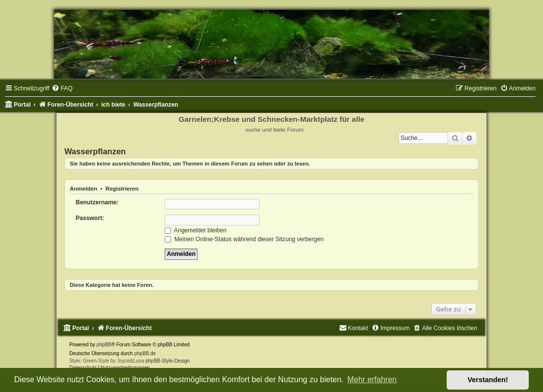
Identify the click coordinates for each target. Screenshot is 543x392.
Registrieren (122, 189)
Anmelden (84, 189)
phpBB (104, 345)
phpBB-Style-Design (168, 361)
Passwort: (90, 218)
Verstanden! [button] (488, 380)
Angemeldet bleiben (196, 230)
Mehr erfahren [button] (372, 379)
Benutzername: (97, 202)
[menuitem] (62, 88)
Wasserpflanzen (95, 151)
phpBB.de (145, 353)
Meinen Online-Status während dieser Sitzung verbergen (244, 239)
